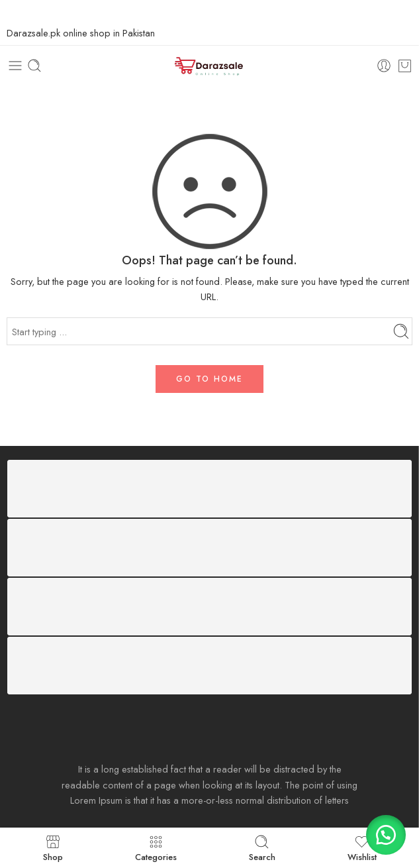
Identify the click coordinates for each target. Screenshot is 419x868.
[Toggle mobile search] (34, 66)
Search (262, 848)
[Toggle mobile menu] (15, 66)
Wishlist (362, 848)
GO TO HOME (209, 379)
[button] (386, 835)
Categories (156, 848)
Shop (53, 848)
